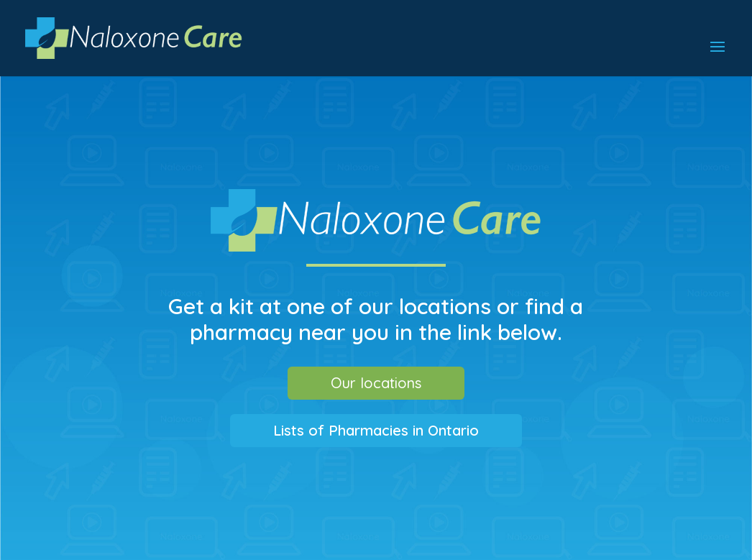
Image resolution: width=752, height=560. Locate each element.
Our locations (376, 383)
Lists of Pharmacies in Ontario (376, 430)
